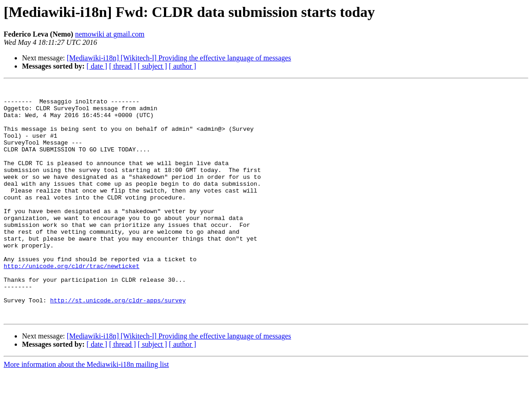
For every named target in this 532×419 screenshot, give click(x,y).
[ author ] (183, 66)
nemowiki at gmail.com (110, 34)
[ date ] (97, 66)
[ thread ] (122, 66)
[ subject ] (152, 66)
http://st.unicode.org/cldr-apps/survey (118, 344)
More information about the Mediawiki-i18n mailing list (86, 411)
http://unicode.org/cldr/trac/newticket (71, 303)
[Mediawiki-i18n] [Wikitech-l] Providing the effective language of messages (179, 58)
